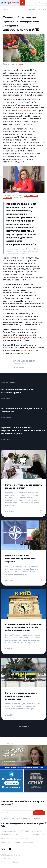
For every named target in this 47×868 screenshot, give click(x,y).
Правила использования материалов (17, 842)
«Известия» (26, 110)
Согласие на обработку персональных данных (23, 818)
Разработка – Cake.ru (10, 862)
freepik (21, 64)
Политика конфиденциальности (15, 839)
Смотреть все (23, 726)
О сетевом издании (10, 834)
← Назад (5, 9)
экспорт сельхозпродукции (16, 338)
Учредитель (36, 831)
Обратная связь (37, 834)
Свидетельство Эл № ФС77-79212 (15, 831)
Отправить (39, 813)
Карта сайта (6, 858)
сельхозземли (27, 350)
